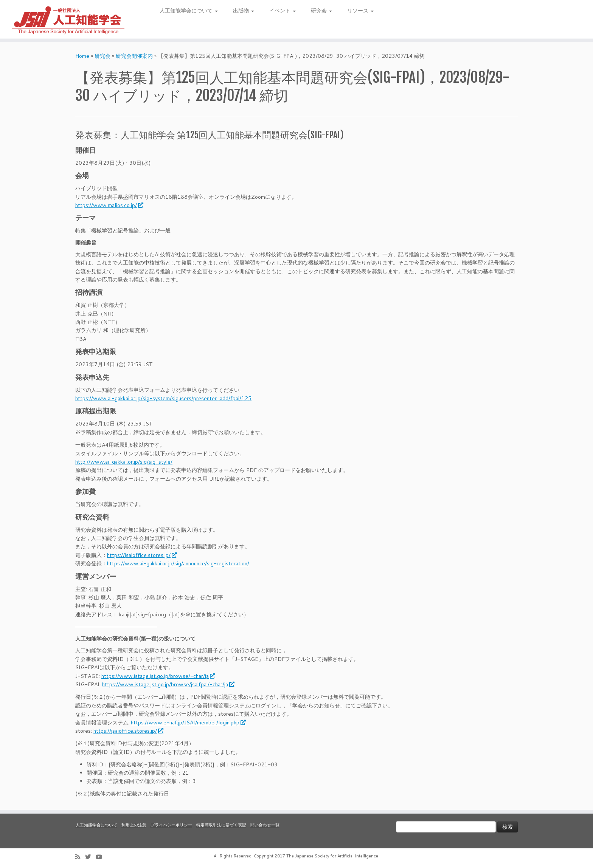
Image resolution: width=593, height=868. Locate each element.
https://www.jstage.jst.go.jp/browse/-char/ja (158, 676)
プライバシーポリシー (171, 825)
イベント (283, 11)
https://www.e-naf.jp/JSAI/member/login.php (188, 723)
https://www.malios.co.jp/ (109, 205)
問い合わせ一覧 (265, 825)
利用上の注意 (134, 825)
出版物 (244, 11)
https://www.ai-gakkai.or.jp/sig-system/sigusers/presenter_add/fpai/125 (163, 398)
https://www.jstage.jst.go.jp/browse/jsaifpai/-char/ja (168, 684)
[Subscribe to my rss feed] (80, 857)
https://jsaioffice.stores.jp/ (142, 555)
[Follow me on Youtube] (101, 857)
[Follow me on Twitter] (90, 857)
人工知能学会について (189, 11)
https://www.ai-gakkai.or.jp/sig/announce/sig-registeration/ (178, 563)
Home (82, 56)
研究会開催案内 (134, 56)
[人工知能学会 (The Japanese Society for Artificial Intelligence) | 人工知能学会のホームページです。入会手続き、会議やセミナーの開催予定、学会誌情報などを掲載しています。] (68, 19)
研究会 (321, 11)
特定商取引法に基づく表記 (221, 825)
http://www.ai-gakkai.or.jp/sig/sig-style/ (124, 462)
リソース (360, 11)
